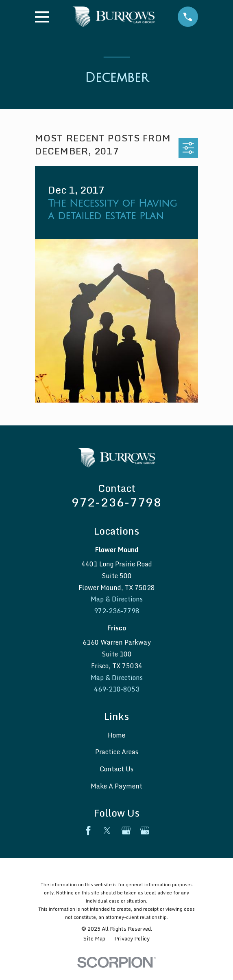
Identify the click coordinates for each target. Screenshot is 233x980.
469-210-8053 (117, 689)
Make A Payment (116, 786)
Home (116, 735)
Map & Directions (117, 599)
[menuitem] (94, 939)
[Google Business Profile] (126, 830)
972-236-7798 (116, 502)
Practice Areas (117, 752)
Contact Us (116, 769)
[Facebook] (88, 830)
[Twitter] (107, 830)
